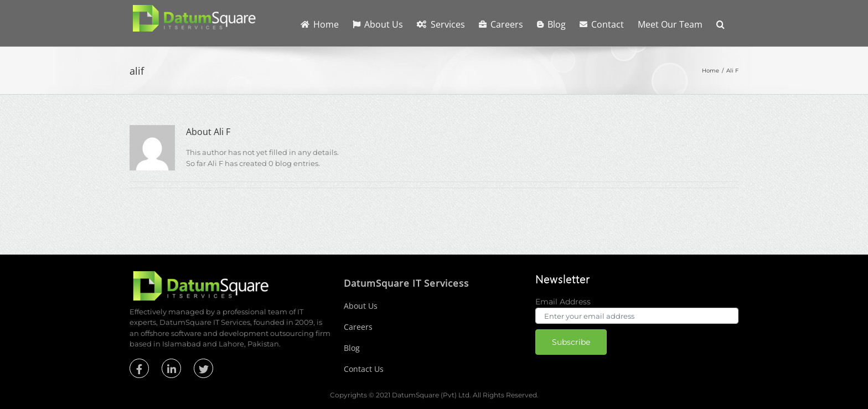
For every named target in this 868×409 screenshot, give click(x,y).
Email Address (563, 302)
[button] (720, 23)
